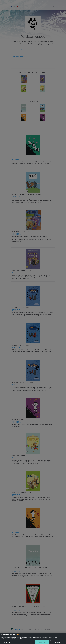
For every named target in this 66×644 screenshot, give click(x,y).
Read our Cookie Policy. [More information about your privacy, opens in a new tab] (18, 641)
